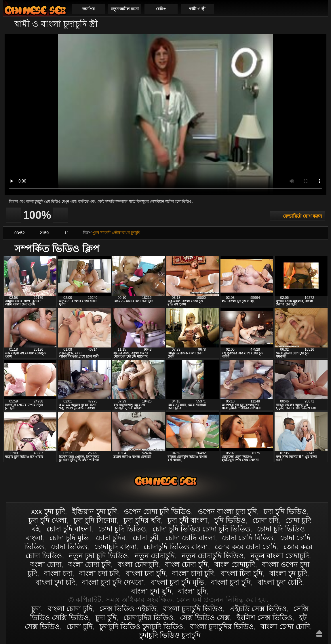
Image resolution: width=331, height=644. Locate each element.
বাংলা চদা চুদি (146, 573)
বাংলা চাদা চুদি (193, 573)
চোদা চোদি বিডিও (248, 538)
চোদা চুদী (146, 538)
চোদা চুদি (79, 626)
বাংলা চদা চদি (99, 573)
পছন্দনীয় (321, 9)
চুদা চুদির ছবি (142, 520)
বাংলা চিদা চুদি (242, 573)
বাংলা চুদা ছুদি (151, 591)
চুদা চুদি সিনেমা (95, 520)
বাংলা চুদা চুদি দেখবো (113, 582)
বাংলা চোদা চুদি (35, 10)
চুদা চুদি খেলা (47, 520)
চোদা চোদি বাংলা (190, 538)
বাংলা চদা (58, 573)
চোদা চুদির (111, 538)
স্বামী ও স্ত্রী (197, 9)
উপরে (319, 633)
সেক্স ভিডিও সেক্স (205, 618)
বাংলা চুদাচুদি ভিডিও (193, 609)
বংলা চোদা (46, 564)
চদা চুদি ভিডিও (285, 511)
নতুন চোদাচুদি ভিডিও (213, 556)
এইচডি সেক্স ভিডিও (258, 609)
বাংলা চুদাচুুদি (131, 233)
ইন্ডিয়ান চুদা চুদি (95, 511)
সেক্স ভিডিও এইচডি (128, 609)
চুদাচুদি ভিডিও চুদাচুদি (170, 635)
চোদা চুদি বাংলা (69, 529)
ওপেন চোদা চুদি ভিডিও (157, 511)
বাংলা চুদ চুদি (288, 573)
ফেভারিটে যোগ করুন (303, 216)
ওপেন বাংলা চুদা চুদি (227, 511)
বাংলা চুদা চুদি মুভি (177, 582)
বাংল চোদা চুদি (186, 564)
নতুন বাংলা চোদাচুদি (280, 556)
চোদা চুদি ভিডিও (122, 529)
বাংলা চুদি (192, 591)
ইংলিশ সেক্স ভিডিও (264, 618)
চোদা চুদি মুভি (69, 538)
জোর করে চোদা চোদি (246, 547)
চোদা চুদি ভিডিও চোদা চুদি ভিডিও (201, 529)
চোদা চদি (265, 520)
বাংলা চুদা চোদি (280, 582)
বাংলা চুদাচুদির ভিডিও (222, 626)
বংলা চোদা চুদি (90, 564)
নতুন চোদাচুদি (155, 556)
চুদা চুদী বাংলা (187, 520)
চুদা (36, 609)
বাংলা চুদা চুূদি (231, 582)
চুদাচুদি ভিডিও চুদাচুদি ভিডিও (141, 626)
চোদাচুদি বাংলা (115, 547)
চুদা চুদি (106, 618)
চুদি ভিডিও (230, 520)
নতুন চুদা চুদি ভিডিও (98, 556)
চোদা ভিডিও (69, 547)
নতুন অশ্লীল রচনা (125, 9)
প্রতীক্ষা (117, 233)
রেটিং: (161, 9)
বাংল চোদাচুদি (235, 564)
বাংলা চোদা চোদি (285, 626)
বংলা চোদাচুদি (138, 564)
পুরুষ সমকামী (101, 233)
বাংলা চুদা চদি (56, 582)
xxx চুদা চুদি (48, 511)
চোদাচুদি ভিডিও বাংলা (176, 547)
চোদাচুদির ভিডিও (148, 618)
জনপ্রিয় (89, 9)
